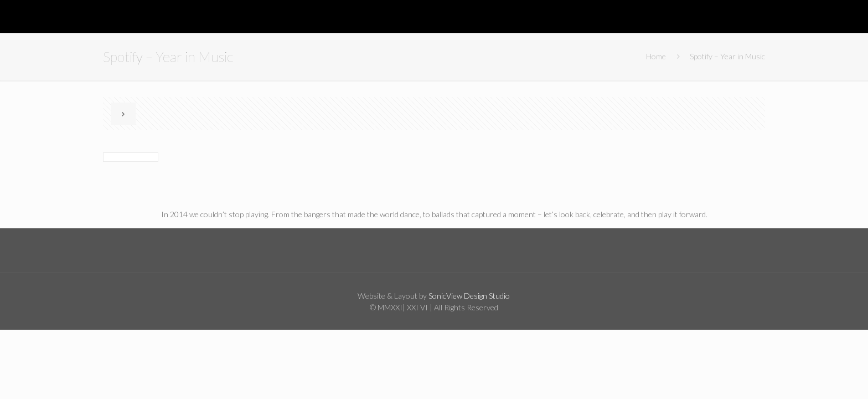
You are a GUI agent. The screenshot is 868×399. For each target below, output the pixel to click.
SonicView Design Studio (468, 296)
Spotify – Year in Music (727, 56)
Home (656, 56)
